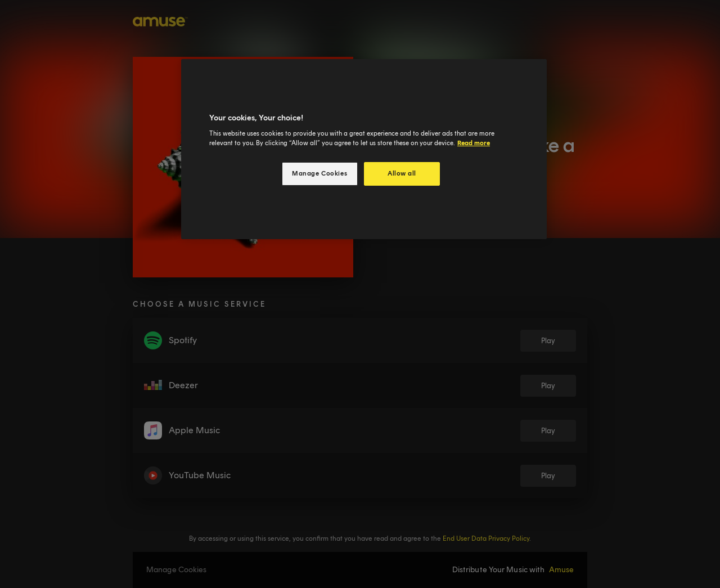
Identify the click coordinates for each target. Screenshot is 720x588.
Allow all (402, 173)
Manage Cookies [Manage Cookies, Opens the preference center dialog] (319, 173)
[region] (364, 149)
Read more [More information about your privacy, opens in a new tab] (474, 143)
